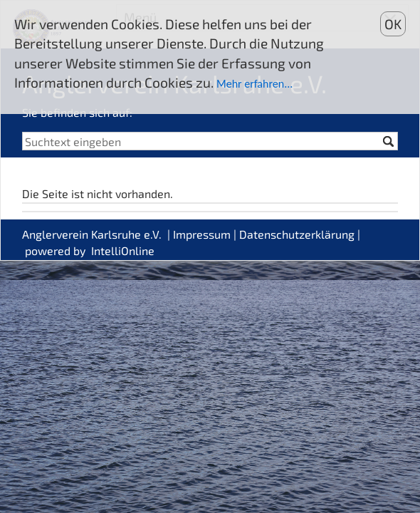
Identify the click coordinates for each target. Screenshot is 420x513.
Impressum (202, 234)
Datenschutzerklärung (297, 234)
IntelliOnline (123, 250)
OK (393, 24)
